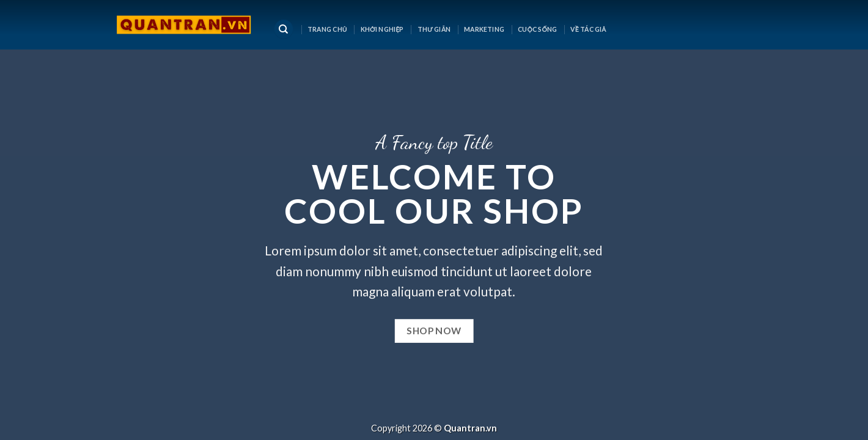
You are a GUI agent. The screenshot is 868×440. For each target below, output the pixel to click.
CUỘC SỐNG (538, 29)
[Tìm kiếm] (284, 30)
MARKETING (484, 29)
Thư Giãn (434, 29)
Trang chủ (327, 29)
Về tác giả (588, 29)
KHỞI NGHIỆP (382, 29)
